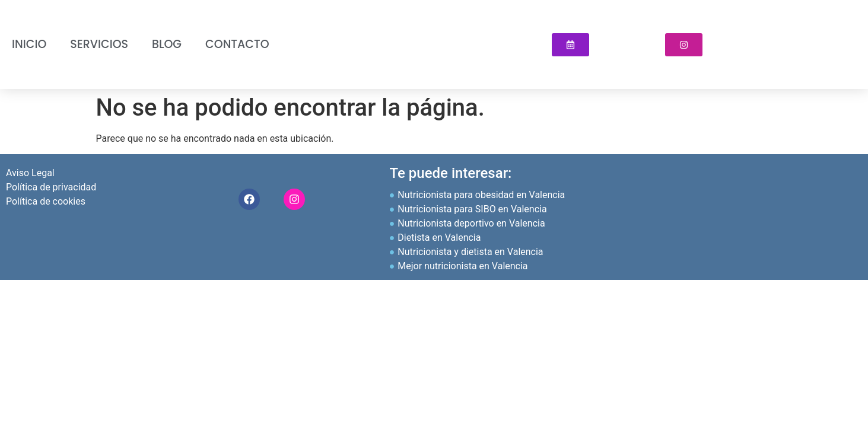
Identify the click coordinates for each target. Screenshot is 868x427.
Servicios (99, 44)
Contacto (237, 44)
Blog (167, 44)
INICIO (29, 44)
